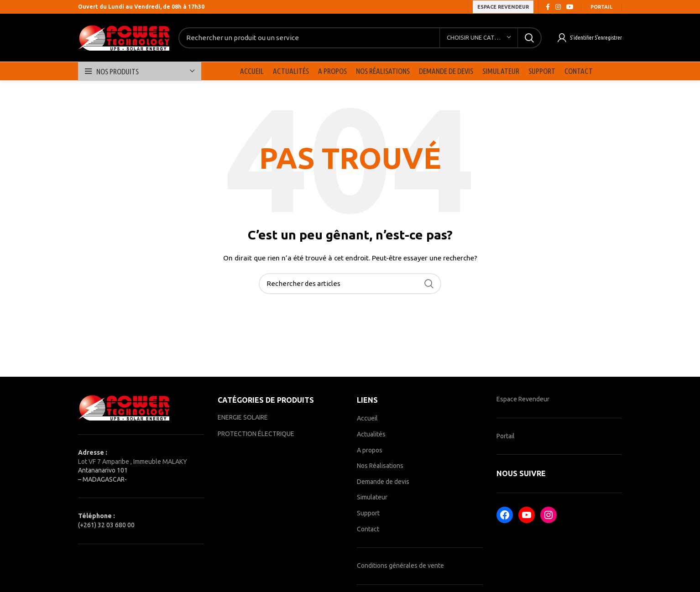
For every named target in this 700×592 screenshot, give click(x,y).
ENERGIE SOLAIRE (243, 417)
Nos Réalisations (380, 466)
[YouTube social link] (570, 7)
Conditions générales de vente (400, 566)
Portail (601, 7)
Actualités (371, 434)
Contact (368, 529)
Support (368, 513)
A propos (370, 450)
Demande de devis (383, 482)
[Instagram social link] (558, 7)
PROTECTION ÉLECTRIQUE (256, 434)
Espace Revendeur (523, 399)
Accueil (367, 418)
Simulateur (372, 497)
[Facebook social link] (548, 7)
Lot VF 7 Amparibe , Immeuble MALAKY (133, 462)
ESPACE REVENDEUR (503, 7)
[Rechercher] (360, 38)
